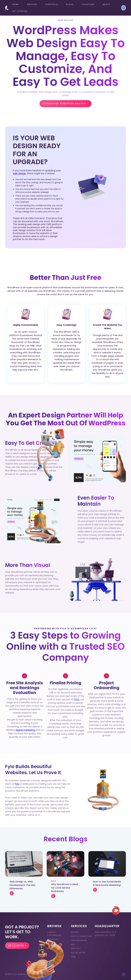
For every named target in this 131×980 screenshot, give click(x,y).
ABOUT (107, 4)
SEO (73, 944)
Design (75, 932)
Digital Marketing (81, 936)
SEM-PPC (76, 949)
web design (19, 173)
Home (16, 4)
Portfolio (52, 4)
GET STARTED (20, 11)
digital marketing (25, 730)
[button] (32, 4)
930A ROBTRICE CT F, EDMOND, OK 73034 (106, 934)
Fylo (17, 784)
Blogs (70, 4)
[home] (7, 8)
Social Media (78, 953)
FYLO (77, 699)
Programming (79, 940)
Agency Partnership (54, 934)
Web (73, 957)
